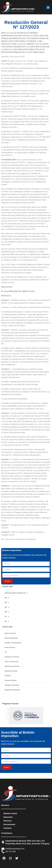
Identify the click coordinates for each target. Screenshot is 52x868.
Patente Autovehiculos (12, 666)
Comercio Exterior (11, 680)
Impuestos (8, 817)
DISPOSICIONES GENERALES (16, 593)
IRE (7, 598)
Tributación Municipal (12, 685)
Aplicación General (11, 671)
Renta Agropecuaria (11, 638)
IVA (7, 617)
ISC (7, 621)
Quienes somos (10, 813)
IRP (7, 607)
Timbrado (8, 676)
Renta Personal (10, 647)
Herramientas (9, 824)
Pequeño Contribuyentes (13, 643)
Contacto (7, 828)
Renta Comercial (10, 633)
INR (7, 612)
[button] (48, 7)
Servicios (8, 821)
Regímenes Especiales (12, 690)
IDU (7, 603)
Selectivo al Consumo (12, 657)
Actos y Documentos (11, 662)
